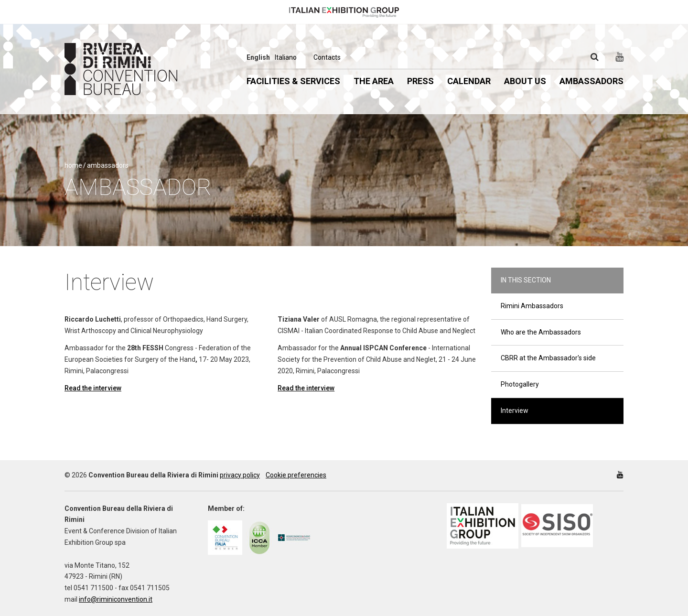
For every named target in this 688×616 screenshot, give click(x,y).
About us (525, 81)
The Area (374, 81)
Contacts (327, 57)
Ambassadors (591, 81)
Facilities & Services (293, 81)
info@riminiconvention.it (116, 599)
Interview (515, 411)
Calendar (469, 81)
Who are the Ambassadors (541, 332)
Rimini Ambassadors (532, 306)
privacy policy (240, 475)
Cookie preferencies (296, 475)
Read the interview (93, 388)
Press (420, 81)
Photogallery (520, 384)
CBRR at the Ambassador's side (548, 358)
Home (73, 165)
